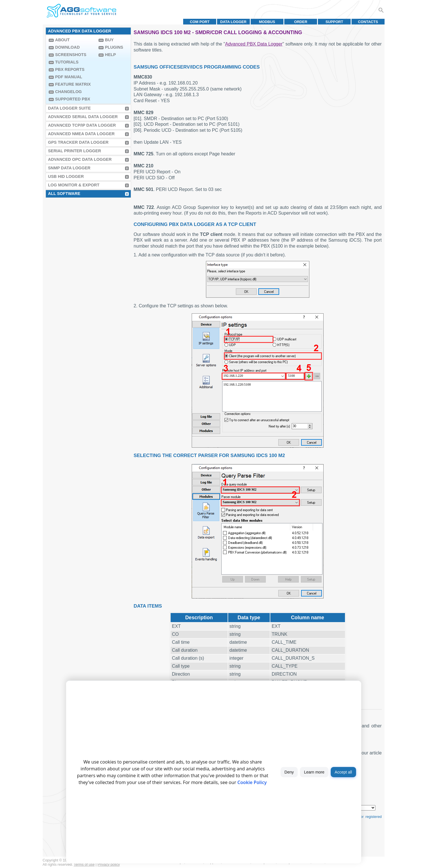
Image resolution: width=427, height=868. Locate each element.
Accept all (343, 772)
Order (301, 22)
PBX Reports (70, 69)
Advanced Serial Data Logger (83, 117)
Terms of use (84, 864)
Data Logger (233, 22)
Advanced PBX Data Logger (254, 44)
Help (111, 55)
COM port (200, 22)
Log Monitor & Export (74, 185)
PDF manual (69, 77)
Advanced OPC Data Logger (80, 159)
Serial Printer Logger (75, 151)
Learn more (314, 772)
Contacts (368, 22)
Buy (109, 40)
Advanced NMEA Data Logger (81, 134)
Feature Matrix (73, 84)
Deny (289, 772)
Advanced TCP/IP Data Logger (82, 125)
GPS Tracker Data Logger (78, 142)
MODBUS (267, 22)
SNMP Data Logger (69, 168)
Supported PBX (73, 99)
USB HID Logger (66, 176)
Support (334, 22)
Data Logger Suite (70, 108)
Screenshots (71, 55)
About (63, 40)
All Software (64, 194)
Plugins (114, 47)
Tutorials (67, 62)
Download (68, 47)
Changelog (69, 92)
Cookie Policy (252, 782)
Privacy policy (109, 864)
